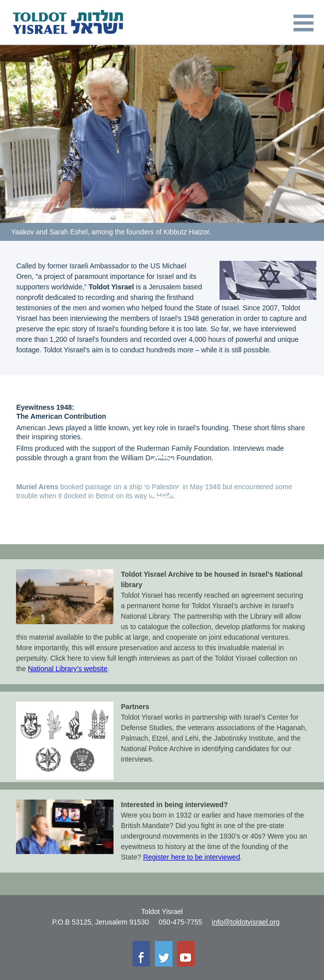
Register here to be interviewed (191, 857)
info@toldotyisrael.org (246, 922)
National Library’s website (68, 669)
